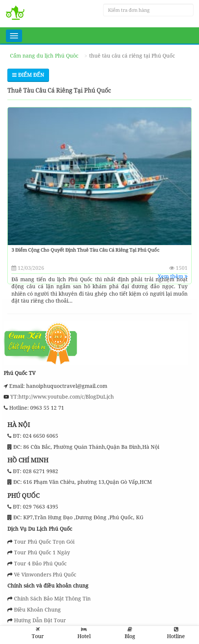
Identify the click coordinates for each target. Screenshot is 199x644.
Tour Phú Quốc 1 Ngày (42, 552)
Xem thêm (173, 276)
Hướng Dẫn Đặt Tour (40, 620)
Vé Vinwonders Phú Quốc (45, 574)
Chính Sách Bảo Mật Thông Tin (52, 598)
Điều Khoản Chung (37, 609)
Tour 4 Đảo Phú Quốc (40, 563)
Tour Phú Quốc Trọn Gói (44, 542)
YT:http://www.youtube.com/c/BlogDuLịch (61, 397)
